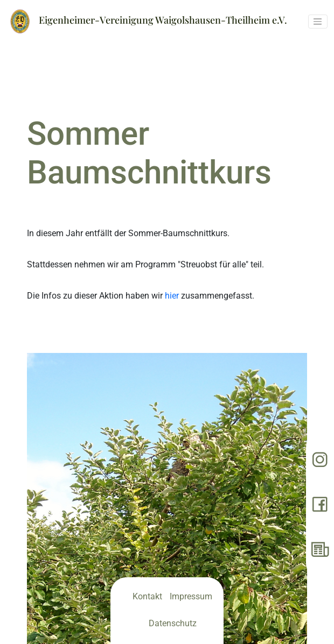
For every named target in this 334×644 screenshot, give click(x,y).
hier (172, 296)
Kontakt (147, 596)
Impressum (191, 596)
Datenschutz (173, 623)
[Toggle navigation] (318, 22)
